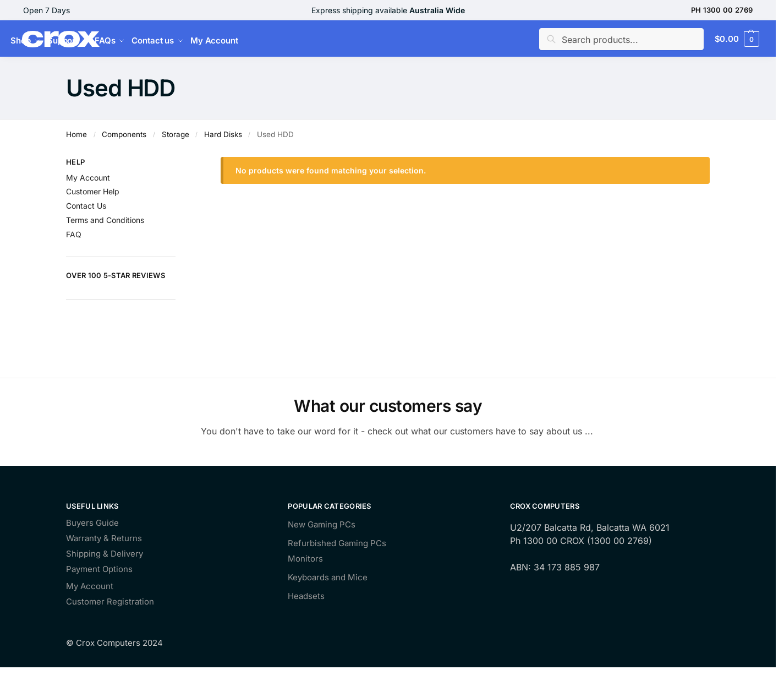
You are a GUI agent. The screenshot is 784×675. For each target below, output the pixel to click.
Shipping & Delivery (105, 554)
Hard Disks (223, 134)
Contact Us (86, 206)
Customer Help (93, 191)
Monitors (305, 559)
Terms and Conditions (105, 220)
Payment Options (99, 570)
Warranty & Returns (104, 539)
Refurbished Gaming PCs (337, 543)
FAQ (74, 234)
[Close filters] (179, 164)
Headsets (306, 596)
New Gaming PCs (322, 524)
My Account (88, 178)
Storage (176, 134)
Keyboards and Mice (328, 577)
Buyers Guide (92, 523)
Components (124, 134)
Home (76, 134)
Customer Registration (110, 602)
